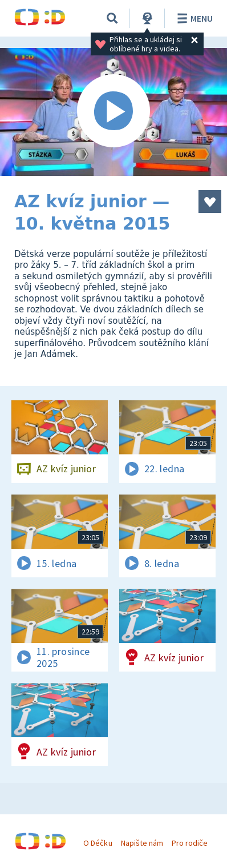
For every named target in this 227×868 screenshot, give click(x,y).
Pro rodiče (190, 843)
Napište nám (142, 843)
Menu (193, 18)
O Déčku (98, 843)
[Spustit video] (113, 112)
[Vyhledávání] (112, 18)
